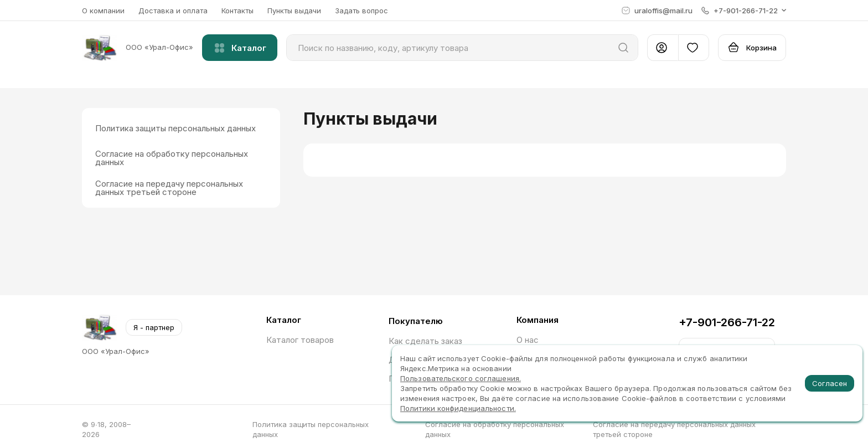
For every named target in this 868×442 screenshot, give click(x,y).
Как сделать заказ (425, 341)
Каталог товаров (300, 340)
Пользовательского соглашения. (461, 378)
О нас (528, 340)
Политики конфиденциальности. (458, 408)
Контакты (237, 11)
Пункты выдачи (294, 11)
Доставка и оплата (173, 11)
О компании (103, 11)
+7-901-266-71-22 (727, 322)
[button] (744, 11)
